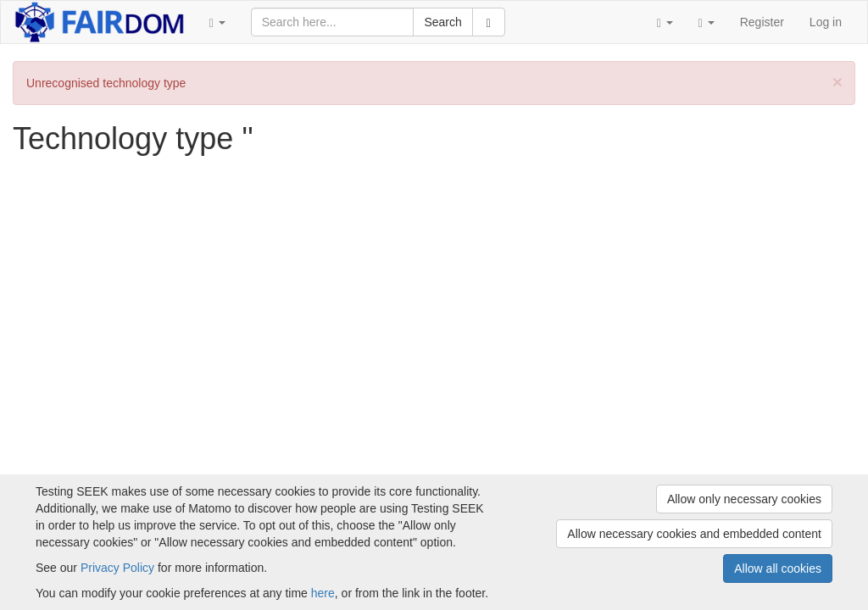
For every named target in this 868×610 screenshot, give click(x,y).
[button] (217, 22)
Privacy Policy (117, 568)
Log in (826, 22)
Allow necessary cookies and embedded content (694, 534)
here (323, 593)
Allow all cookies (778, 568)
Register (762, 22)
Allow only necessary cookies (744, 499)
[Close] (837, 82)
